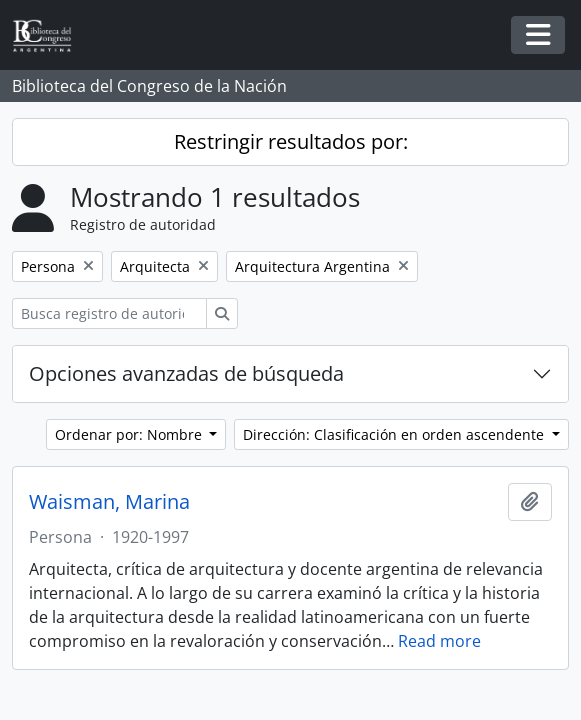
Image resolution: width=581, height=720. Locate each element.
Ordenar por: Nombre (130, 434)
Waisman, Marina (109, 502)
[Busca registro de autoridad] (109, 313)
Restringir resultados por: (291, 141)
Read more (439, 641)
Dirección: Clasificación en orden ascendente (395, 434)
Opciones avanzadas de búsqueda (186, 373)
